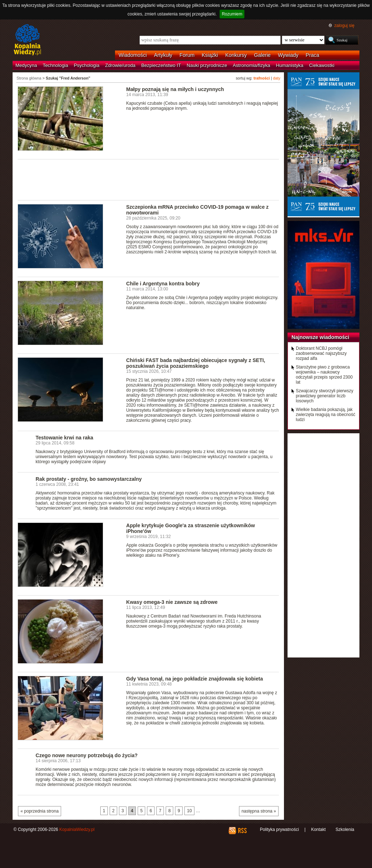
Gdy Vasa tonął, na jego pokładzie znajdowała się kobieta (195, 679)
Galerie (262, 55)
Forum (187, 55)
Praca (313, 55)
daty (277, 78)
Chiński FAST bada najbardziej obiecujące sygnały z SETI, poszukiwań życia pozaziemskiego (196, 363)
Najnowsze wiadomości (320, 337)
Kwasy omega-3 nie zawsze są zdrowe (172, 602)
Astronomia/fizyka (252, 65)
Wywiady (288, 55)
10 (189, 811)
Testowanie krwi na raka (64, 438)
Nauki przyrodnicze (207, 65)
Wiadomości (133, 55)
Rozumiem (232, 14)
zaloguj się (344, 26)
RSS (242, 831)
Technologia (55, 65)
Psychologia (87, 65)
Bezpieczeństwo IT (161, 65)
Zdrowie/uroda (120, 65)
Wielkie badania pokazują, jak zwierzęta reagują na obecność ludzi (325, 415)
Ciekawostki (322, 65)
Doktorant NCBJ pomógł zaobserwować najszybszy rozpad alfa (321, 353)
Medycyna (26, 65)
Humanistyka (290, 65)
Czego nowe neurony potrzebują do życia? (87, 755)
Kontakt (318, 829)
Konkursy (236, 55)
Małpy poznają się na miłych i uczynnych (175, 89)
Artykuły (163, 55)
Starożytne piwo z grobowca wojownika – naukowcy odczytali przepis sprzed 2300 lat (324, 375)
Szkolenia (345, 829)
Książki (210, 55)
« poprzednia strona (40, 811)
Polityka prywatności (279, 829)
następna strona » (259, 811)
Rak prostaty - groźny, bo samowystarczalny (89, 479)
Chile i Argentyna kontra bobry (163, 284)
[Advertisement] (148, 179)
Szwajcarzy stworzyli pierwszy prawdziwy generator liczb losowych (325, 396)
